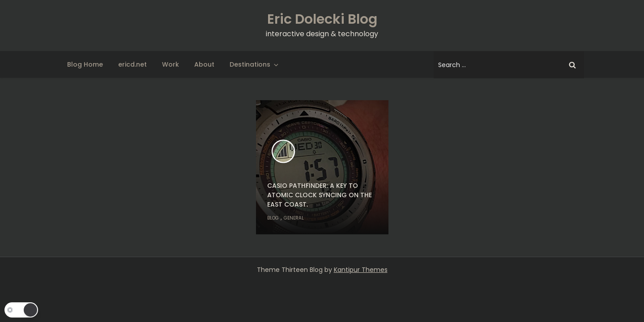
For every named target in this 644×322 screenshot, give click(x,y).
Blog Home (85, 64)
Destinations (255, 64)
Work (171, 64)
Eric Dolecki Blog (322, 19)
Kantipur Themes (361, 270)
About (204, 64)
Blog (273, 218)
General (294, 218)
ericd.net (132, 64)
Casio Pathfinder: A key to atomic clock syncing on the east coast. (320, 195)
